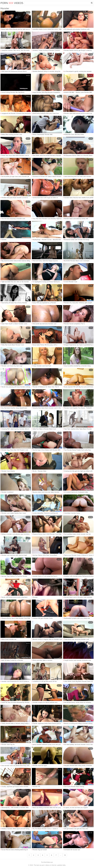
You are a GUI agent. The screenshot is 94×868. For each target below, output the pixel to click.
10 (65, 855)
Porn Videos (12, 3)
